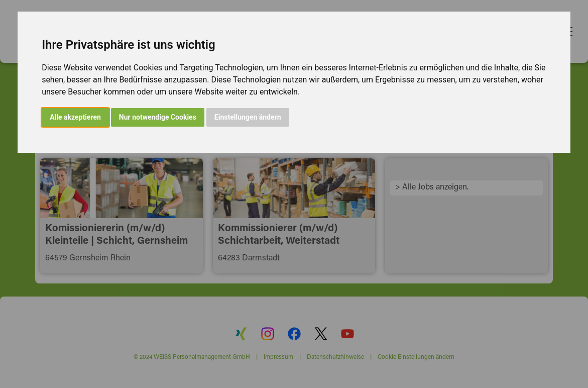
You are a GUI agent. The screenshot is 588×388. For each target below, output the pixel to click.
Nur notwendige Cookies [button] (158, 117)
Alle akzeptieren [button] (75, 117)
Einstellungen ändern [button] (248, 117)
